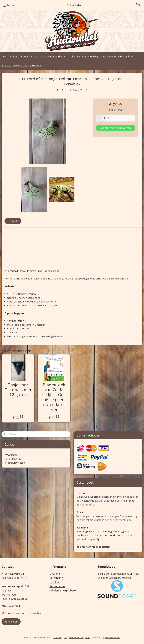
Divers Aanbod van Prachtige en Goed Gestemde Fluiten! (34, 56)
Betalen (54, 582)
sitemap (57, 637)
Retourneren (57, 586)
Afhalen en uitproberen (63, 590)
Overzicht (13, 221)
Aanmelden (11, 622)
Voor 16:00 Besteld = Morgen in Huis (22, 65)
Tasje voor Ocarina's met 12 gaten (18, 390)
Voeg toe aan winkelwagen (115, 128)
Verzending (56, 578)
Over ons (55, 574)
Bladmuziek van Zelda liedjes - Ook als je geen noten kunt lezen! (54, 397)
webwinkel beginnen (80, 637)
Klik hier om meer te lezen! (93, 547)
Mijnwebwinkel (112, 637)
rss (65, 637)
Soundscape (118, 574)
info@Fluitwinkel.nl (13, 574)
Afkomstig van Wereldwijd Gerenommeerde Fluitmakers (102, 56)
